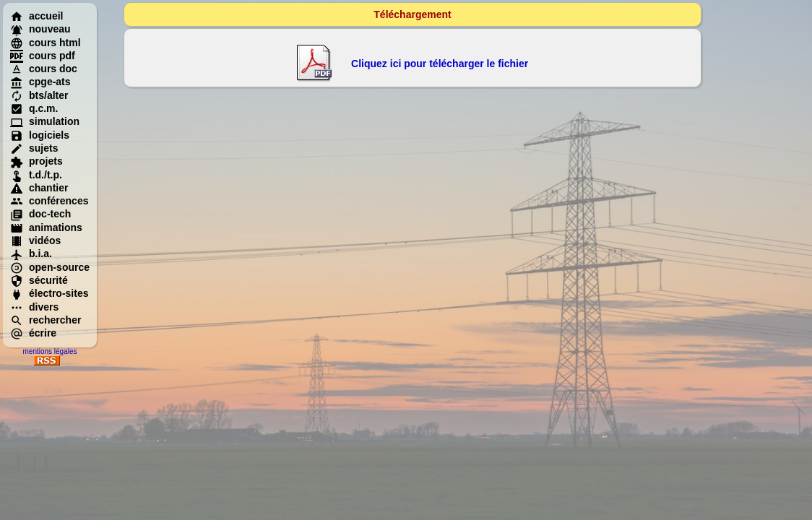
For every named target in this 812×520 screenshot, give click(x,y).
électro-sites (49, 293)
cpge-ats (40, 82)
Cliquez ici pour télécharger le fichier (440, 64)
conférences (49, 201)
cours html (46, 43)
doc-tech (40, 214)
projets (36, 161)
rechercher (46, 320)
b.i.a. (31, 253)
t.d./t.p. (36, 175)
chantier (39, 188)
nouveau (40, 29)
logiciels (40, 135)
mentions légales (49, 351)
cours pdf (43, 56)
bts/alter (39, 95)
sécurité (39, 280)
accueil (36, 16)
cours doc (44, 69)
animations (46, 227)
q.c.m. (34, 108)
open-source (50, 267)
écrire (33, 333)
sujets (34, 148)
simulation (45, 121)
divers (34, 307)
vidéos (35, 240)
